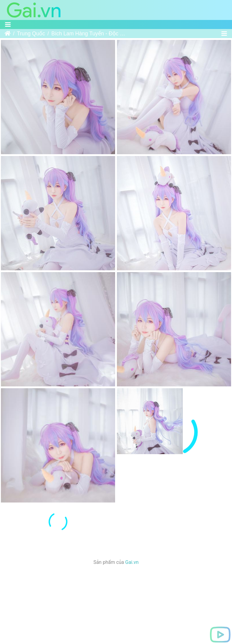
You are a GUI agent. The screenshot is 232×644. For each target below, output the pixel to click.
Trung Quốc (31, 34)
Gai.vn (132, 583)
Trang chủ (8, 34)
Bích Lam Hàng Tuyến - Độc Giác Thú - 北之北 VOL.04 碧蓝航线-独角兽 (89, 34)
